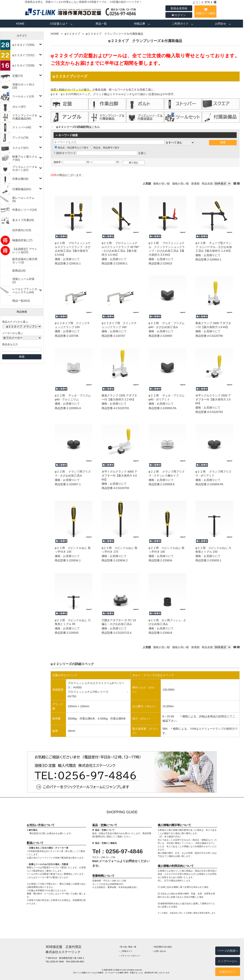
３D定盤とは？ (59, 24)
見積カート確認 (205, 12)
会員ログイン (228, 972)
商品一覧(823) (21, 301)
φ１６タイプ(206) (23, 65)
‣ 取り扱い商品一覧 (128, 947)
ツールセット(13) (23, 96)
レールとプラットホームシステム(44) (25, 291)
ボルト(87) (19, 107)
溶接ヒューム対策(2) (23, 280)
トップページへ (228, 961)
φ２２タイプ (72, 34)
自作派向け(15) (22, 230)
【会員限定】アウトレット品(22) (25, 251)
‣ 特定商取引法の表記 (162, 947)
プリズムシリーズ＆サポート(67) (25, 168)
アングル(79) (20, 138)
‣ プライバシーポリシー (130, 956)
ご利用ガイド (180, 24)
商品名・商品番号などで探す (72, 148)
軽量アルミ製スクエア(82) (25, 158)
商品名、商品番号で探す (105, 148)
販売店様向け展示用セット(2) (25, 261)
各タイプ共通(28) (23, 220)
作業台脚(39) (20, 179)
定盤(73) (18, 76)
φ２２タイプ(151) (23, 55)
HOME (20, 24)
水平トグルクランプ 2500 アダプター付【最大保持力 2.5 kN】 (213, 399)
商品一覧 (101, 24)
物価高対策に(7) (22, 240)
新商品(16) (19, 271)
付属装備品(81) (22, 189)
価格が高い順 (181, 184)
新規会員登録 (179, 8)
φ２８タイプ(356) (23, 45)
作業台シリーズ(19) (24, 210)
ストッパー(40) (22, 127)
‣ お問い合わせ (159, 951)
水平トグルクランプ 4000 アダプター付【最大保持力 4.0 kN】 (119, 475)
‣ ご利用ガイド (126, 951)
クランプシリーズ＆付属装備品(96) (25, 117)
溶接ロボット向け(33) (23, 86)
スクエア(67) (20, 148)
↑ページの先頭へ (228, 951)
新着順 (195, 184)
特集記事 (140, 24)
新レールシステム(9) (23, 199)
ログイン (179, 15)
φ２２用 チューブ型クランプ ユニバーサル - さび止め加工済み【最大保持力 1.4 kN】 (214, 247)
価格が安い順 (161, 184)
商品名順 (207, 184)
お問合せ (221, 24)
